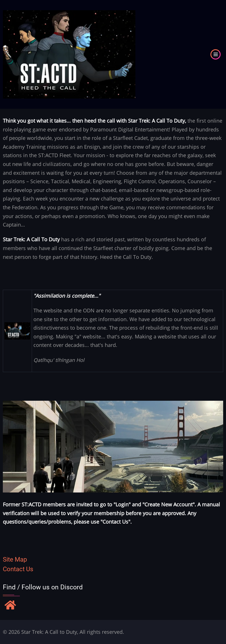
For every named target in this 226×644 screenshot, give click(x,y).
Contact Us (18, 569)
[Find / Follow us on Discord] (10, 606)
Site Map (15, 559)
